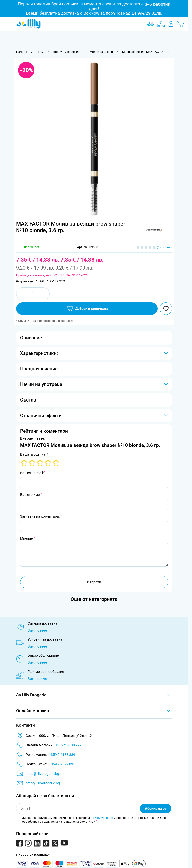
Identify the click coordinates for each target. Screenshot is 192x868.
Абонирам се (156, 808)
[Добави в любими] (166, 309)
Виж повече (37, 630)
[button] (153, 230)
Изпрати (94, 582)
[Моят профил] (171, 24)
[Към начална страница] (22, 52)
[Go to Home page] (28, 24)
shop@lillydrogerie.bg (42, 774)
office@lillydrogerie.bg (43, 783)
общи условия (103, 818)
